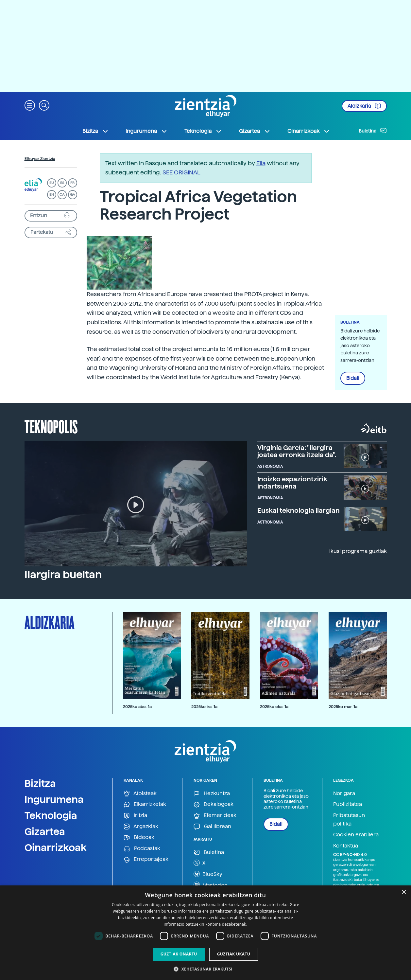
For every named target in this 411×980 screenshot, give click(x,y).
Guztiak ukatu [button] (234, 954)
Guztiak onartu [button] (179, 954)
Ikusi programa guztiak (358, 551)
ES (62, 183)
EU (52, 183)
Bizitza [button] (95, 131)
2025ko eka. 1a (274, 707)
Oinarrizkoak (56, 847)
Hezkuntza (212, 794)
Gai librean (212, 827)
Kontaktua (346, 846)
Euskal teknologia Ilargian (299, 510)
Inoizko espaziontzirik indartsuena (292, 483)
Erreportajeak (146, 859)
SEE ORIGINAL (181, 172)
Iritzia (135, 816)
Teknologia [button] (203, 131)
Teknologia (51, 815)
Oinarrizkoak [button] (309, 131)
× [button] (404, 892)
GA (72, 195)
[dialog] (205, 933)
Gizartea (45, 831)
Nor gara (344, 793)
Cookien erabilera (356, 835)
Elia (261, 163)
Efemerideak (215, 816)
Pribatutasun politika (349, 820)
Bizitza (40, 783)
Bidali (353, 378)
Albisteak (140, 794)
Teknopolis (51, 426)
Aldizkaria (364, 106)
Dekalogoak (214, 804)
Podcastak (142, 849)
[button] (30, 105)
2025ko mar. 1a (343, 707)
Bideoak (139, 837)
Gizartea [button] (255, 131)
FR (72, 183)
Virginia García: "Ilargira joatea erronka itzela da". (297, 451)
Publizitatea (348, 804)
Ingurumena (54, 799)
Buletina (373, 131)
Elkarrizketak (145, 804)
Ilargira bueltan (63, 575)
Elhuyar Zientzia (40, 159)
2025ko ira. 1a (204, 707)
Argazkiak (141, 827)
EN (52, 195)
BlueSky (208, 874)
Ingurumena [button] (146, 131)
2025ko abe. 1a (137, 707)
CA (62, 195)
